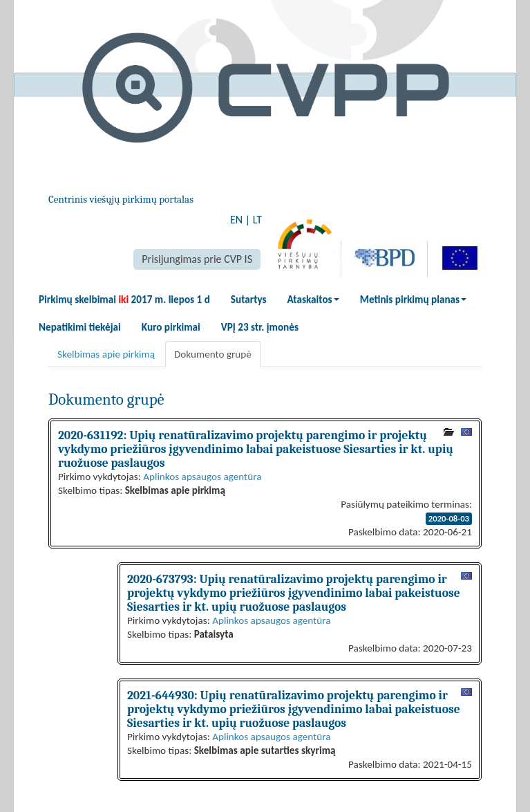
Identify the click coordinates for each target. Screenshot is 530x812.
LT (257, 220)
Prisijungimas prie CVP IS (197, 259)
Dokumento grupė (213, 354)
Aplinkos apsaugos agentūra (202, 477)
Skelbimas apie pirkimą (106, 354)
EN (236, 220)
